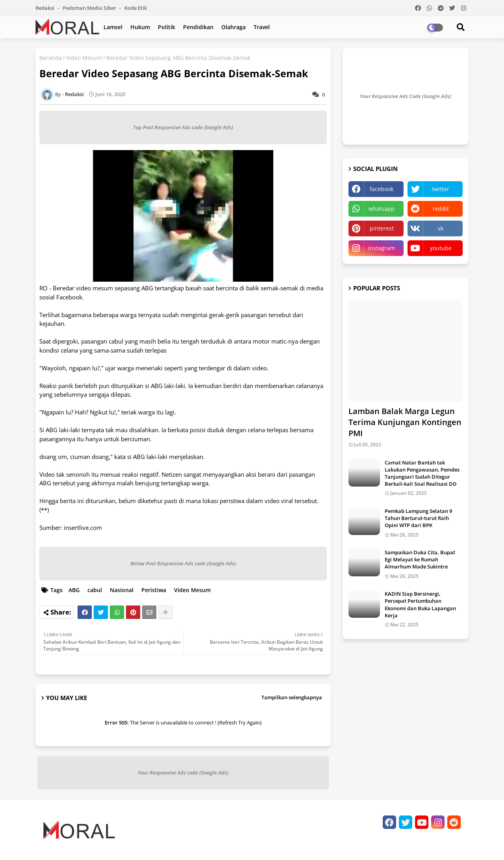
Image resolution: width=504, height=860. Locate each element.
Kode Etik (136, 8)
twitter (441, 189)
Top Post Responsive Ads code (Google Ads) (183, 127)
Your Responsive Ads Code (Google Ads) (406, 96)
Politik (167, 27)
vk (441, 228)
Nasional (122, 590)
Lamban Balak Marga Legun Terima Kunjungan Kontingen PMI (405, 422)
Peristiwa (154, 590)
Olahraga (233, 27)
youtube (441, 248)
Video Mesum (84, 58)
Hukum (140, 27)
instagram (382, 248)
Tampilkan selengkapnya (292, 697)
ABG (74, 590)
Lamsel (113, 27)
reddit (441, 209)
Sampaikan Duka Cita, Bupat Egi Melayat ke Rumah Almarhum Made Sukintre (420, 559)
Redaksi (45, 8)
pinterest (382, 228)
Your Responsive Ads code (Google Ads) (183, 773)
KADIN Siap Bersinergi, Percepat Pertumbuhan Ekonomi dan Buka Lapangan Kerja (420, 605)
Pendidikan (198, 27)
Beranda (51, 58)
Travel (262, 27)
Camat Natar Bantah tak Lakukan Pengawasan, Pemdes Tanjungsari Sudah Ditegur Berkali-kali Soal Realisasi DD (422, 473)
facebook (382, 189)
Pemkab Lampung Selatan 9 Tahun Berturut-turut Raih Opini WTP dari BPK (418, 518)
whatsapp (382, 209)
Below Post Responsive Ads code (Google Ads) (183, 563)
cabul (95, 590)
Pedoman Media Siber (90, 8)
